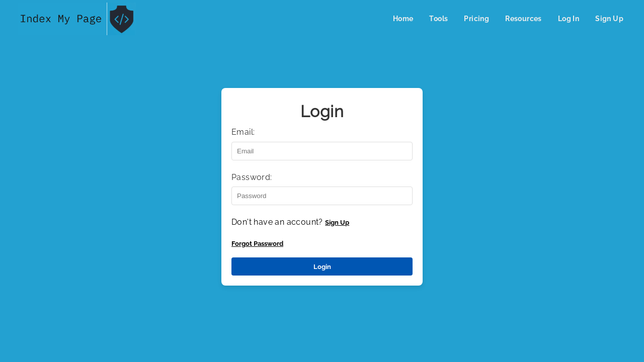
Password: (252, 177)
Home (403, 19)
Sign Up (609, 19)
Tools (438, 19)
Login (322, 266)
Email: (243, 132)
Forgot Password (257, 243)
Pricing (476, 19)
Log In (569, 19)
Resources (524, 19)
